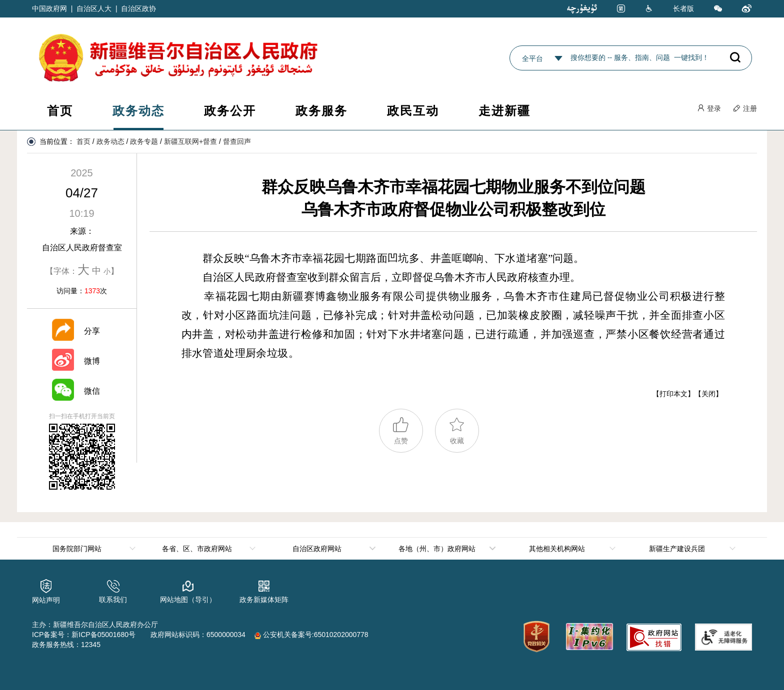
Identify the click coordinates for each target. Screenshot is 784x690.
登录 (709, 108)
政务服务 (321, 111)
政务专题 (144, 141)
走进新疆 (504, 111)
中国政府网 (49, 8)
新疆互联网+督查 (190, 141)
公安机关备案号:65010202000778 (311, 635)
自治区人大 (94, 8)
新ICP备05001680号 (103, 635)
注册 (745, 108)
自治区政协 (138, 8)
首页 (60, 111)
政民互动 (413, 111)
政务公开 (230, 111)
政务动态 (138, 111)
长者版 (683, 8)
